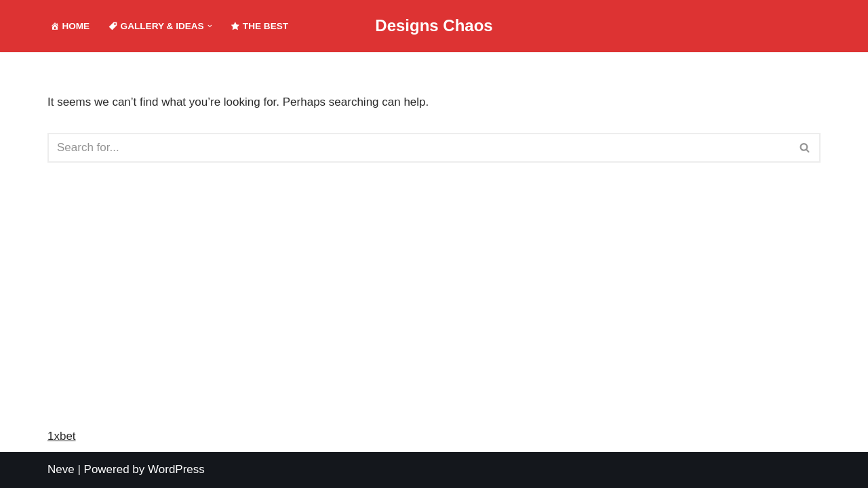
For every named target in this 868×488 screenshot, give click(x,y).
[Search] (419, 148)
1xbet (62, 436)
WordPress (176, 469)
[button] (210, 26)
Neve (61, 469)
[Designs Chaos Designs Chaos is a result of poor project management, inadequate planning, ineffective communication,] (434, 26)
